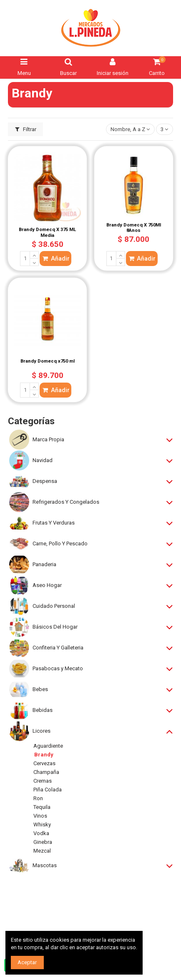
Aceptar (27, 962)
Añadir (56, 259)
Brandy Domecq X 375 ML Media (47, 233)
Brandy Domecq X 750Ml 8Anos (134, 228)
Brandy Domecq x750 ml (48, 361)
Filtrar (26, 129)
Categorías (31, 421)
